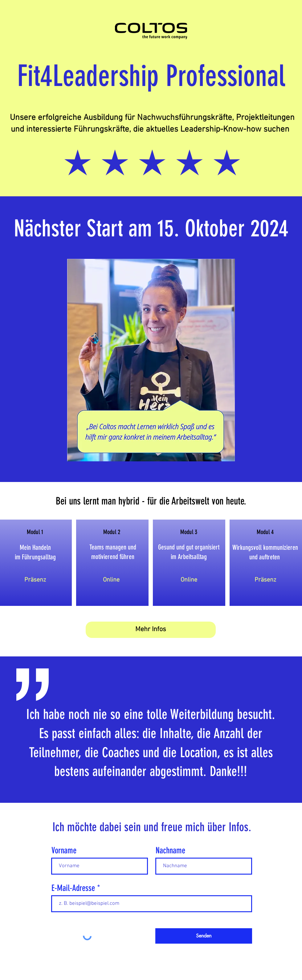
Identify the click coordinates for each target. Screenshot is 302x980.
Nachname (170, 851)
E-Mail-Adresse (73, 888)
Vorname (64, 851)
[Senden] (204, 936)
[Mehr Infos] (151, 630)
